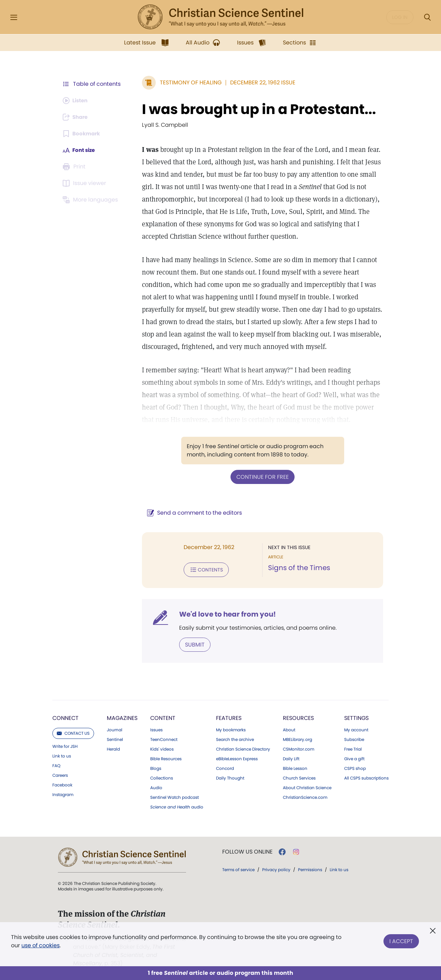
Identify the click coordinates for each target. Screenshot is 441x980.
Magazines (122, 717)
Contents (203, 569)
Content (163, 717)
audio (177, 806)
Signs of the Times (297, 568)
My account (356, 729)
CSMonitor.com (299, 748)
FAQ (56, 764)
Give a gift (354, 757)
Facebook (62, 784)
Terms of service (238, 868)
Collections (162, 777)
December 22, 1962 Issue (259, 82)
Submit (191, 643)
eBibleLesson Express (237, 757)
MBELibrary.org (298, 738)
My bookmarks (231, 729)
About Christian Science (307, 786)
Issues (156, 729)
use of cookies (40, 945)
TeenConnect (164, 738)
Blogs (156, 767)
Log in (400, 17)
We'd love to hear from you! (224, 613)
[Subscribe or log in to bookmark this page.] (83, 134)
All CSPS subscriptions (366, 777)
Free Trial (353, 748)
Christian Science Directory (243, 748)
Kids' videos (162, 748)
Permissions (310, 868)
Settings (356, 717)
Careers (60, 774)
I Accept (401, 940)
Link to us (62, 755)
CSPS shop (355, 767)
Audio (156, 786)
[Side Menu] (14, 17)
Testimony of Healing (187, 82)
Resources (298, 717)
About (289, 729)
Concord (225, 767)
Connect (65, 717)
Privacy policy (276, 868)
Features (229, 717)
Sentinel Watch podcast (175, 796)
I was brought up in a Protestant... (255, 109)
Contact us (73, 732)
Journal (115, 729)
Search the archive (235, 738)
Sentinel (115, 738)
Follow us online (247, 850)
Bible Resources (166, 757)
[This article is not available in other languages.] (91, 200)
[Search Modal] (427, 17)
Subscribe (354, 738)
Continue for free (261, 477)
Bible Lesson (295, 767)
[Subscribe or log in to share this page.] (77, 117)
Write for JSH (65, 745)
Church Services (299, 777)
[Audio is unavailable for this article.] (77, 101)
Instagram (63, 793)
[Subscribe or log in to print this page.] (75, 167)
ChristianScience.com (305, 796)
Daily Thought (230, 777)
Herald (113, 748)
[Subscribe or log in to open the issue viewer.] (85, 183)
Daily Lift (291, 757)
